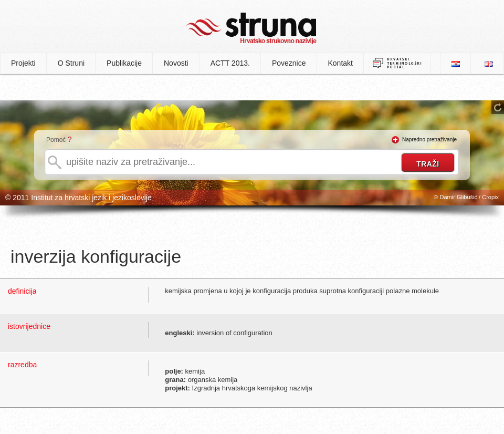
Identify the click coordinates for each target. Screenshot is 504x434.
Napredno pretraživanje (429, 139)
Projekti (23, 63)
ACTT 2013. (230, 63)
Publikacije (124, 63)
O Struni (71, 63)
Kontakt (340, 63)
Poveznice (289, 63)
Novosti (176, 63)
